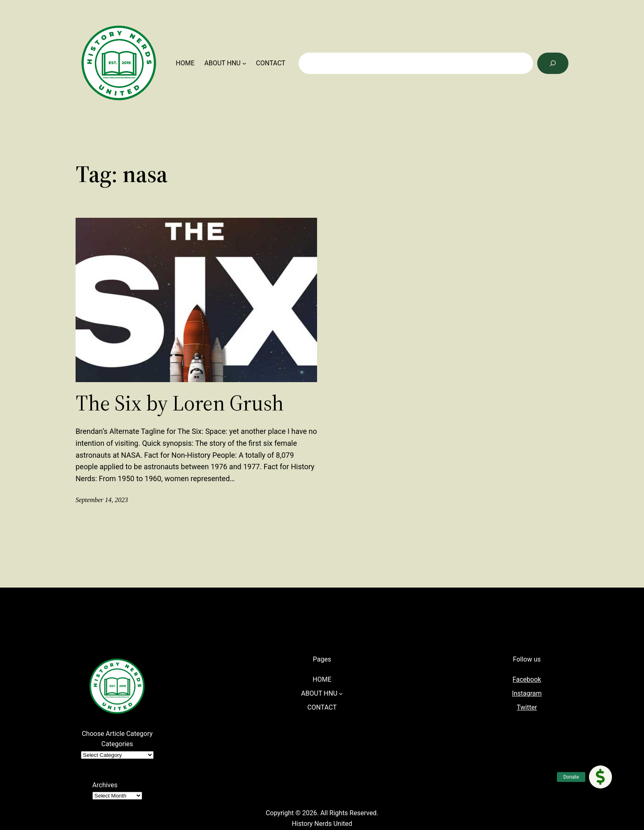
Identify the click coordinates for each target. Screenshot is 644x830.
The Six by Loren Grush (180, 403)
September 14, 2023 (102, 500)
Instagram (527, 693)
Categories (117, 744)
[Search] (553, 63)
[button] (600, 777)
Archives (105, 785)
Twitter (527, 707)
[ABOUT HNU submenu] (244, 63)
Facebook (527, 679)
